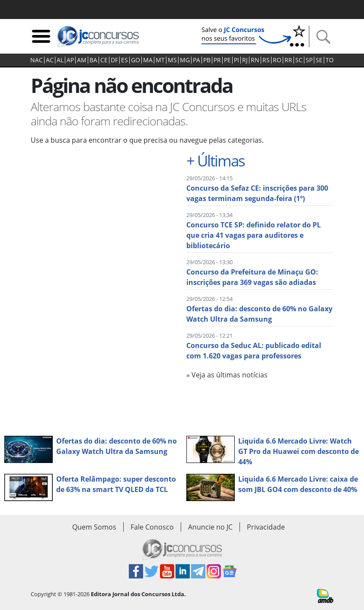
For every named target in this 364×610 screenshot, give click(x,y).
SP (309, 60)
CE (104, 60)
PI (236, 60)
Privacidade (266, 527)
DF (114, 60)
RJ (245, 60)
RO (277, 60)
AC (50, 60)
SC (299, 60)
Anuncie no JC (210, 527)
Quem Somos (94, 527)
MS (172, 60)
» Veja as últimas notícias (227, 375)
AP (70, 60)
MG (185, 60)
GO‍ (136, 60)
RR (288, 60)
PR (217, 60)
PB (207, 60)
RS (266, 60)
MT (160, 60)
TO (330, 60)
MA (148, 60)
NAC (37, 60)
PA (196, 60)
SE (319, 60)
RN (255, 60)
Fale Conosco (152, 527)
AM (82, 60)
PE (227, 60)
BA (93, 60)
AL (60, 60)
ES (125, 60)
